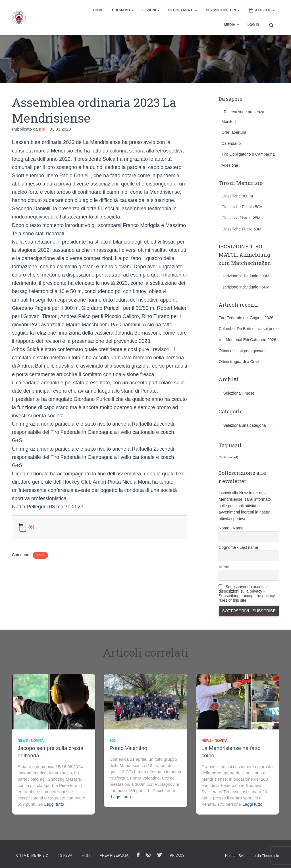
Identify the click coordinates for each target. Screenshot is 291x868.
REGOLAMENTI (183, 10)
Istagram (148, 855)
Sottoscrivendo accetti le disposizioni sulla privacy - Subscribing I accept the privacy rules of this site (247, 593)
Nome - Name (231, 528)
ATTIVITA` (261, 11)
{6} (32, 527)
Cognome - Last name (238, 547)
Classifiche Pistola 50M (242, 207)
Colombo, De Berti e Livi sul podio (249, 329)
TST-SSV (65, 855)
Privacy (177, 855)
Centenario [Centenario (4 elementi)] (228, 457)
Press (40, 555)
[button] (132, 10)
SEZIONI (151, 10)
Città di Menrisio (32, 855)
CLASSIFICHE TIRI (223, 10)
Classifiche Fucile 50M (241, 229)
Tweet (159, 855)
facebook (138, 855)
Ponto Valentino (128, 748)
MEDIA (232, 25)
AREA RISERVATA (114, 855)
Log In (253, 25)
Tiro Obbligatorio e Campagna (248, 154)
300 (112, 741)
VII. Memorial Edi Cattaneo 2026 (247, 340)
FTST (86, 855)
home (98, 10)
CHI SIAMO (123, 10)
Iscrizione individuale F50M (245, 287)
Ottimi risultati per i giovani (242, 351)
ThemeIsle (270, 856)
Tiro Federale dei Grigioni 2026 (246, 318)
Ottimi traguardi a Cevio (239, 362)
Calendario (231, 143)
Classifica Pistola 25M (241, 218)
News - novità (31, 741)
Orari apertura (234, 132)
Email (224, 566)
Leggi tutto (54, 804)
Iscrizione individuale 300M (245, 276)
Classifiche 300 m (237, 196)
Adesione (230, 165)
